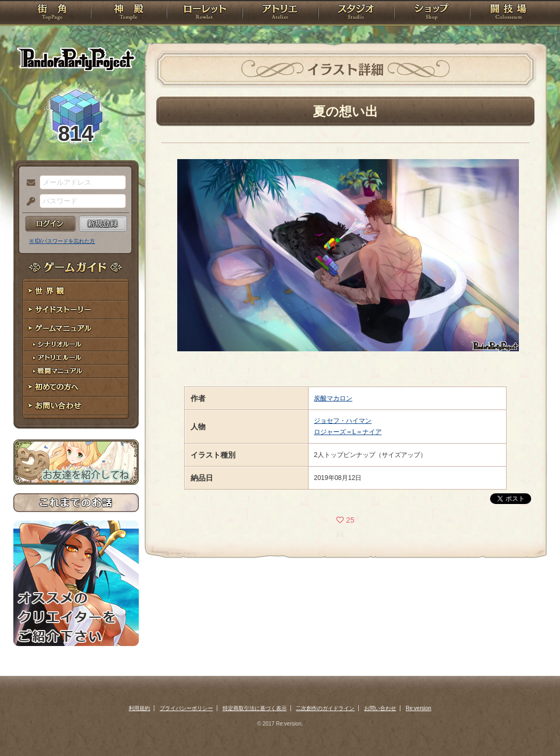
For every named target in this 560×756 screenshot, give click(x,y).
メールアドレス (28, 183)
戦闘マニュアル (76, 371)
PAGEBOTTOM (533, 727)
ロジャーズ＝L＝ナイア (348, 432)
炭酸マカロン (333, 398)
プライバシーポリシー (186, 708)
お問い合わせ (76, 406)
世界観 (76, 291)
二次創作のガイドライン (325, 708)
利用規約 (139, 708)
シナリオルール (76, 345)
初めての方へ (76, 387)
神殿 (129, 13)
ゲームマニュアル (76, 329)
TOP (52, 13)
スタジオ (356, 13)
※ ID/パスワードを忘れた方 (62, 241)
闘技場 (508, 13)
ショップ (432, 13)
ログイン (50, 224)
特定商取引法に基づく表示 (255, 708)
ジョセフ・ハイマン (343, 421)
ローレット (204, 13)
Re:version (419, 708)
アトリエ (280, 13)
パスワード (28, 202)
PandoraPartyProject (76, 59)
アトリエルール (76, 358)
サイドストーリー (76, 310)
